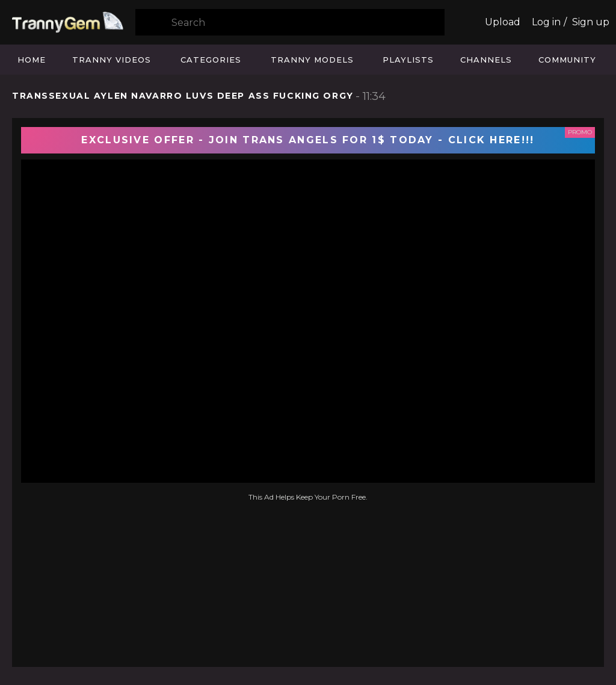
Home (32, 60)
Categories (211, 60)
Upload (503, 22)
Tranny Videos (112, 60)
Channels (486, 60)
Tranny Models (312, 60)
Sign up (591, 22)
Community (567, 60)
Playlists (408, 60)
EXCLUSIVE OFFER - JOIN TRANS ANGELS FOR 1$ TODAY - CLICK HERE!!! (308, 140)
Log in (546, 22)
